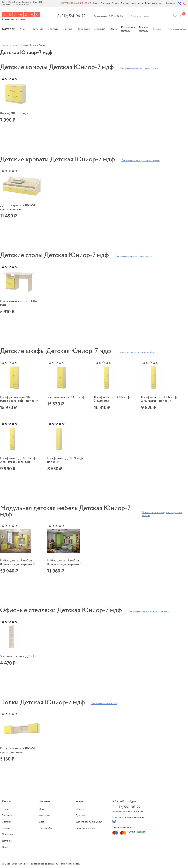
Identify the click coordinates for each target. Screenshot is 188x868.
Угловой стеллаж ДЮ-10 (18, 656)
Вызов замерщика (177, 29)
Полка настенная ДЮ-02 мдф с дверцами (18, 750)
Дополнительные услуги (132, 3)
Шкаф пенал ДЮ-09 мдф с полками (66, 460)
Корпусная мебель (128, 29)
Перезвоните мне (140, 16)
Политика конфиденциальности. (47, 864)
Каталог (8, 29)
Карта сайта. (73, 864)
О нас (96, 3)
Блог (41, 822)
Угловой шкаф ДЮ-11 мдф (66, 397)
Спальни (53, 29)
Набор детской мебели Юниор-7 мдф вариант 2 (17, 562)
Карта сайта (46, 828)
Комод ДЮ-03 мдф (14, 113)
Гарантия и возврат (154, 3)
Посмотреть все (139, 68)
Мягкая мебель (144, 29)
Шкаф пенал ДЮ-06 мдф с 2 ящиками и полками (160, 399)
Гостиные (37, 29)
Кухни (23, 29)
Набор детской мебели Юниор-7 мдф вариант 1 (64, 562)
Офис (113, 29)
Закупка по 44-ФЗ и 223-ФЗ (76, 3)
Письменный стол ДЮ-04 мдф (19, 303)
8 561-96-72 (71, 16)
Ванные (68, 29)
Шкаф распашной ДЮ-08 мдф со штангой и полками (19, 399)
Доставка (105, 3)
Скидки (157, 29)
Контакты (170, 3)
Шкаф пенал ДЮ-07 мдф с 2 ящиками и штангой (19, 460)
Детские (100, 29)
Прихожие (83, 29)
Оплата (115, 3)
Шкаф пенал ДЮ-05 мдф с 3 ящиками (113, 399)
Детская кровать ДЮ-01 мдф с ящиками (18, 207)
